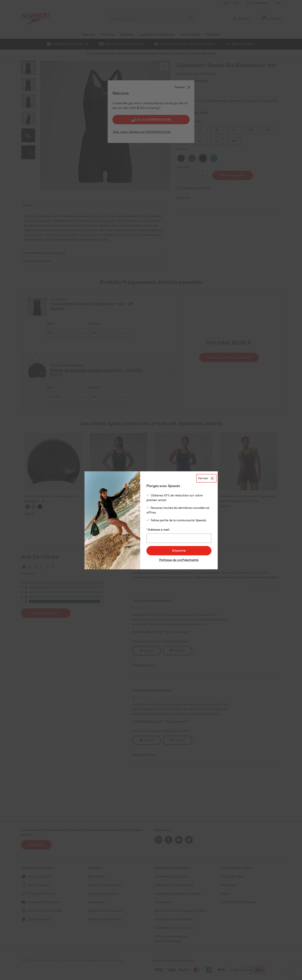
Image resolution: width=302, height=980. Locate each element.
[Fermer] (206, 478)
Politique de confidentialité (179, 560)
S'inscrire (179, 551)
